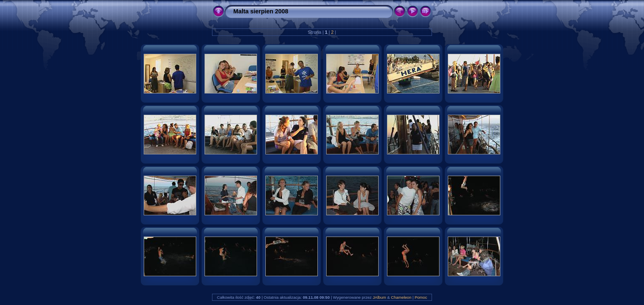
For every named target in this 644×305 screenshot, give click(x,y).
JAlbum (379, 297)
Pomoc (421, 297)
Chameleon (401, 297)
